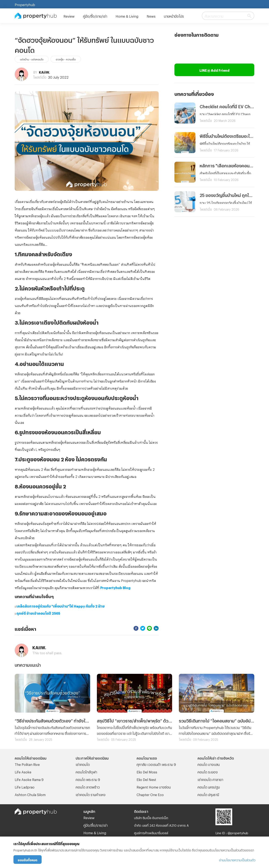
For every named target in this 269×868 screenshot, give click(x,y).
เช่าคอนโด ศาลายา (210, 779)
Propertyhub (25, 4)
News (151, 16)
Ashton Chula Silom (30, 794)
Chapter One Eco (150, 794)
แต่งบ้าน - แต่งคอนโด (32, 59)
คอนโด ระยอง (208, 771)
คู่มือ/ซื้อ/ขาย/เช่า (95, 16)
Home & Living (127, 16)
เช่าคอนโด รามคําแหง (91, 794)
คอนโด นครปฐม (209, 787)
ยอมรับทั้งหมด (28, 860)
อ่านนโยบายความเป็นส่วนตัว (237, 860)
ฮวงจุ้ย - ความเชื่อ (66, 59)
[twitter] (143, 628)
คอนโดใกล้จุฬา (86, 771)
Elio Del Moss (147, 771)
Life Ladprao (25, 787)
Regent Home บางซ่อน (154, 787)
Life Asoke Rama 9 (29, 779)
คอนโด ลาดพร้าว (88, 787)
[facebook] (136, 628)
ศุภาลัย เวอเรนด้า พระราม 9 (156, 764)
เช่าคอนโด (83, 764)
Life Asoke (23, 771)
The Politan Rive (27, 764)
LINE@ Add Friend (214, 70)
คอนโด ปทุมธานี (208, 794)
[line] (149, 628)
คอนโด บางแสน (209, 764)
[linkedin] (156, 628)
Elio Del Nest (146, 779)
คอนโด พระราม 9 (88, 779)
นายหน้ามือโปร (174, 16)
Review (69, 16)
